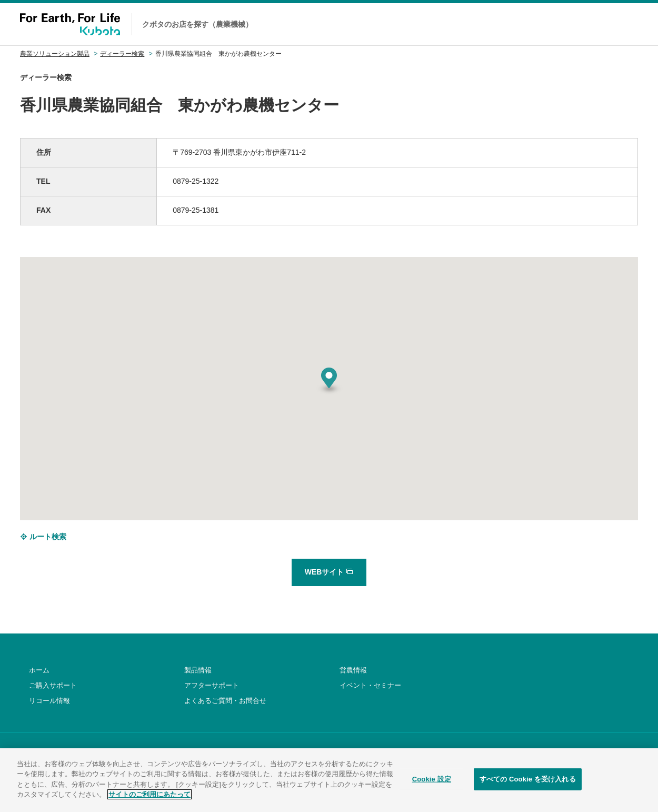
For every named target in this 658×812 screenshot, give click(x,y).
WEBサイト (329, 572)
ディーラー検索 (122, 54)
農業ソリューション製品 (55, 54)
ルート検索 (43, 537)
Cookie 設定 (432, 782)
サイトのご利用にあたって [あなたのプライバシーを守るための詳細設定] (149, 797)
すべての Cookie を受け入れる (528, 782)
